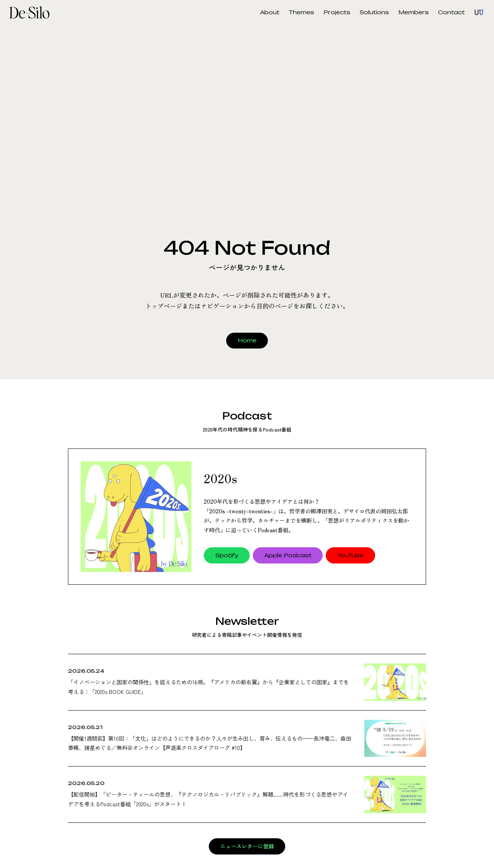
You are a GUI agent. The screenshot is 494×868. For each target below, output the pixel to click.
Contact (451, 12)
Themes (301, 12)
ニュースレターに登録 (247, 846)
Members (414, 12)
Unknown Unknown (479, 12)
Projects (337, 12)
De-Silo (32, 12)
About (270, 12)
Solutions (374, 12)
